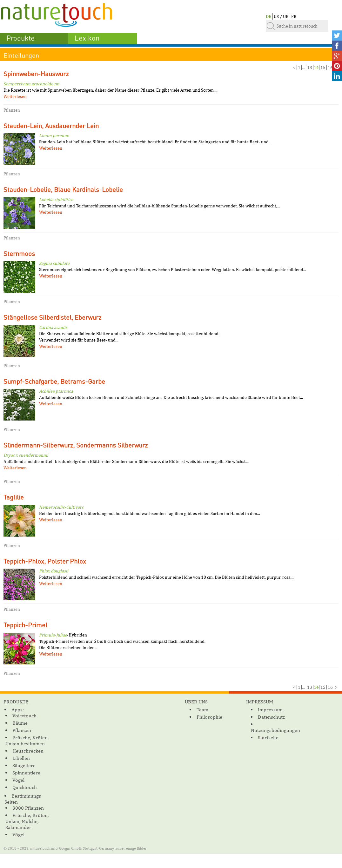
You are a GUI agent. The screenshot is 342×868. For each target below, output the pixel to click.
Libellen (21, 758)
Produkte (20, 38)
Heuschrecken (28, 751)
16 (330, 68)
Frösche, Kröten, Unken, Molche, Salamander (27, 821)
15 (323, 68)
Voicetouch (24, 716)
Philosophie (209, 717)
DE (268, 16)
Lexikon (87, 38)
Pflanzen (22, 730)
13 (310, 68)
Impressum (270, 710)
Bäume (20, 723)
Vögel (18, 780)
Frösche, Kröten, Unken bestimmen (27, 741)
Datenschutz (271, 717)
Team (202, 710)
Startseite (268, 737)
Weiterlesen (15, 96)
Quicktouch (25, 787)
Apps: (18, 710)
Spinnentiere (26, 773)
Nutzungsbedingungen (275, 730)
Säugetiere (24, 765)
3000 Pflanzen (28, 808)
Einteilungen (21, 56)
